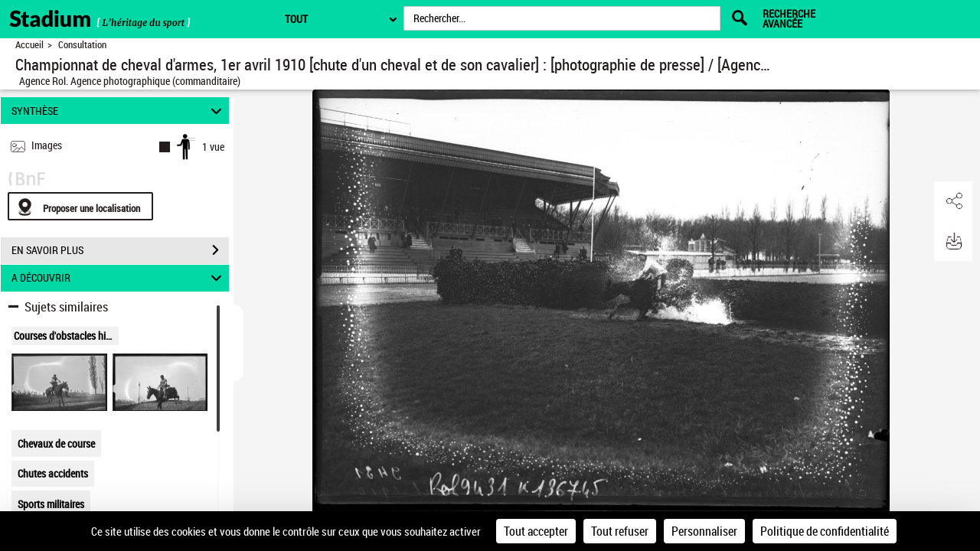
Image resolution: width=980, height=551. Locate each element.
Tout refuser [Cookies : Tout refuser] (620, 531)
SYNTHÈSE (119, 111)
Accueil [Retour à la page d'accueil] (29, 45)
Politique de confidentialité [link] (825, 531)
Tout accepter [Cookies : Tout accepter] (536, 531)
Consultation (82, 45)
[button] (953, 201)
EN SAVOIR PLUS (120, 250)
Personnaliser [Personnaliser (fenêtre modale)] (704, 531)
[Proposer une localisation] (80, 206)
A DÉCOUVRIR (119, 278)
